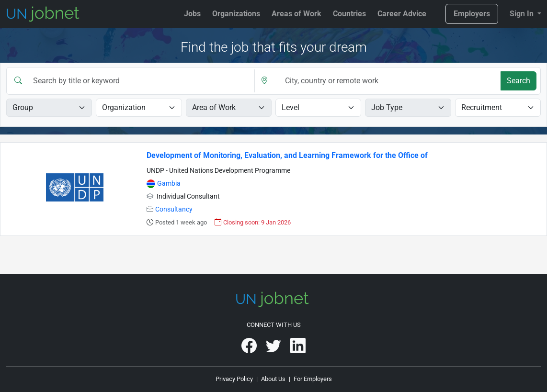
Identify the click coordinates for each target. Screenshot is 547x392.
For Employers (313, 379)
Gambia (169, 184)
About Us (273, 379)
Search (519, 81)
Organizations (236, 14)
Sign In (523, 14)
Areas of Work (296, 14)
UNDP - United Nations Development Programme (218, 171)
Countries (349, 14)
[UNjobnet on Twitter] (274, 349)
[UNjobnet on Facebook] (250, 349)
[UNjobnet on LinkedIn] (298, 349)
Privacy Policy (234, 379)
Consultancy (174, 209)
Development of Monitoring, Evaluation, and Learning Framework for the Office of (287, 155)
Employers (472, 14)
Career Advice (402, 14)
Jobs (192, 14)
